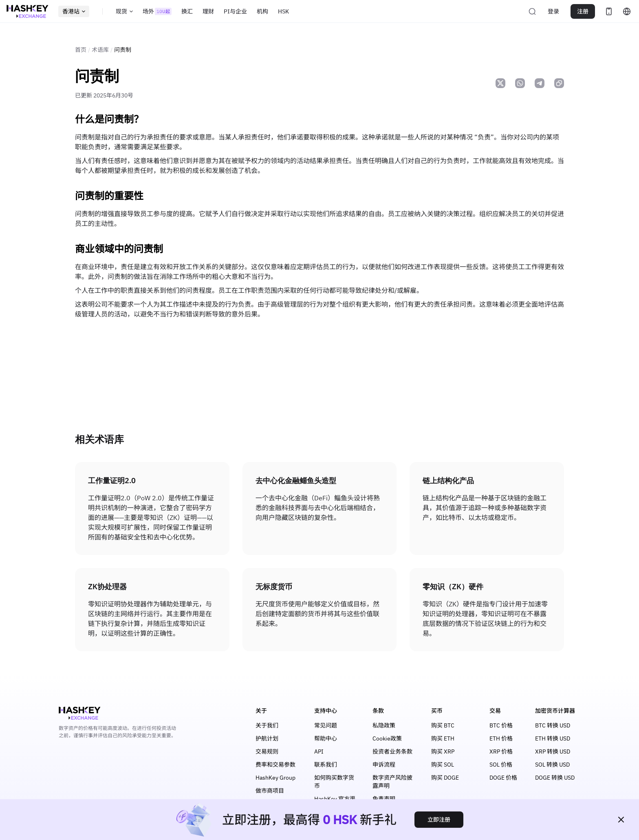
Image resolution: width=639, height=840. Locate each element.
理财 (208, 11)
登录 (553, 11)
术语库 (100, 50)
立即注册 (439, 820)
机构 (262, 11)
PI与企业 (235, 11)
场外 (157, 11)
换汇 (187, 11)
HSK (283, 11)
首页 (81, 50)
